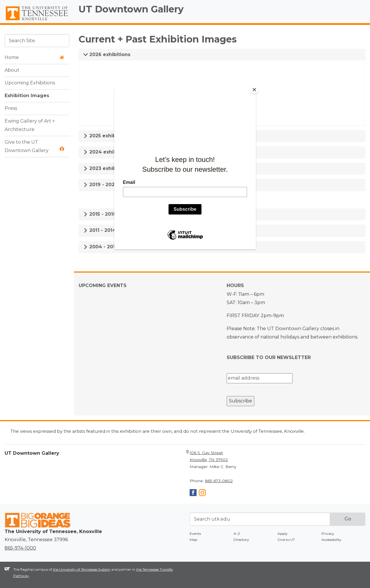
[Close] (254, 90)
